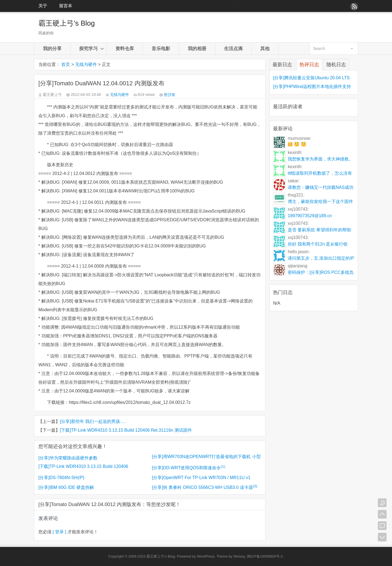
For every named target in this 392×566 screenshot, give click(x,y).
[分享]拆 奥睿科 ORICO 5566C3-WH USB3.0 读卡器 (205, 487)
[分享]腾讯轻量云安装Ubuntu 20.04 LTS (311, 78)
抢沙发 (170, 95)
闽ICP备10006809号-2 (265, 556)
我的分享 (52, 49)
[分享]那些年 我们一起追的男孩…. (93, 421)
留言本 (66, 6)
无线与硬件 (86, 64)
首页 (66, 64)
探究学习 (88, 49)
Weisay (239, 556)
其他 (265, 49)
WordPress (206, 556)
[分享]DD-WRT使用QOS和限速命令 (189, 468)
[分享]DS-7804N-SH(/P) (61, 478)
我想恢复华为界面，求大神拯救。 (320, 159)
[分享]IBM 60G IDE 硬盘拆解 (66, 487)
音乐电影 (161, 49)
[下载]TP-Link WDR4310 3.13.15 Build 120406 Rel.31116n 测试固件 (126, 430)
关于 (43, 6)
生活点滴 (233, 49)
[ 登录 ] (59, 532)
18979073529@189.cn (310, 216)
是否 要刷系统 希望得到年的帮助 (319, 230)
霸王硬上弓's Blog (67, 23)
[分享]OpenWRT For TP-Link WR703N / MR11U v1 (201, 478)
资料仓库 (125, 49)
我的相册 (197, 49)
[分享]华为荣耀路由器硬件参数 (68, 458)
